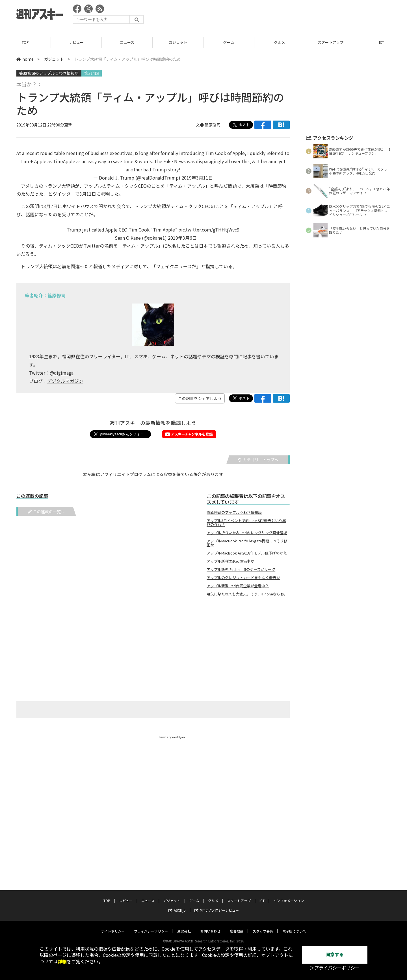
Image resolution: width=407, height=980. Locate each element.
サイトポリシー (113, 926)
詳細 (62, 962)
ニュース (127, 42)
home (25, 59)
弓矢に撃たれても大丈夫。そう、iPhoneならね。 (247, 594)
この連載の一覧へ (46, 512)
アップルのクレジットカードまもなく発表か (243, 578)
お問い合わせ (210, 926)
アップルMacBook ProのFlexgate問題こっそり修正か (247, 543)
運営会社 (184, 926)
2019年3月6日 (182, 238)
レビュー (76, 42)
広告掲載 (237, 926)
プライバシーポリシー (151, 926)
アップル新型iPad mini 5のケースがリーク (241, 569)
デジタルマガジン (65, 381)
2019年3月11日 (197, 178)
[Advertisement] (288, 16)
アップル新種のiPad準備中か (230, 561)
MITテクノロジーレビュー (217, 905)
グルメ (280, 42)
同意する (335, 955)
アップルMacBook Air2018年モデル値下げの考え (247, 553)
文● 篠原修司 (208, 125)
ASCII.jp (177, 905)
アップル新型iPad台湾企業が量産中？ (238, 586)
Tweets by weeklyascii (173, 737)
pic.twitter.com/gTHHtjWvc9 (209, 230)
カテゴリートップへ (258, 460)
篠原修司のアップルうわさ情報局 (49, 73)
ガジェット (178, 42)
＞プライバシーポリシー (335, 968)
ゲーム (229, 42)
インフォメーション (289, 895)
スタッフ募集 (263, 926)
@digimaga (62, 373)
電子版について (294, 926)
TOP (25, 42)
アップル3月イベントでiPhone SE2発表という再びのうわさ (246, 523)
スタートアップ (331, 42)
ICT (382, 42)
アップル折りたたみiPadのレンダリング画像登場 (247, 533)
